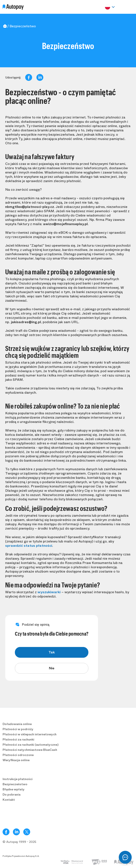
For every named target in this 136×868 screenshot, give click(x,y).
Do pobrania (12, 794)
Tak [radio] (52, 652)
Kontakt (9, 800)
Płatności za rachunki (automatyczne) (30, 745)
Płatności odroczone (18, 755)
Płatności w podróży (18, 729)
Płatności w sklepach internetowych (30, 734)
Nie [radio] (52, 668)
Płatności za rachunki (18, 739)
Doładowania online (17, 724)
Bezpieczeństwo (15, 784)
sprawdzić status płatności (29, 546)
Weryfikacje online (16, 760)
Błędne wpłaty (14, 789)
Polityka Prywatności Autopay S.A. (21, 856)
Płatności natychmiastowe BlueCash (30, 750)
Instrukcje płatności (18, 779)
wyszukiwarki (49, 592)
